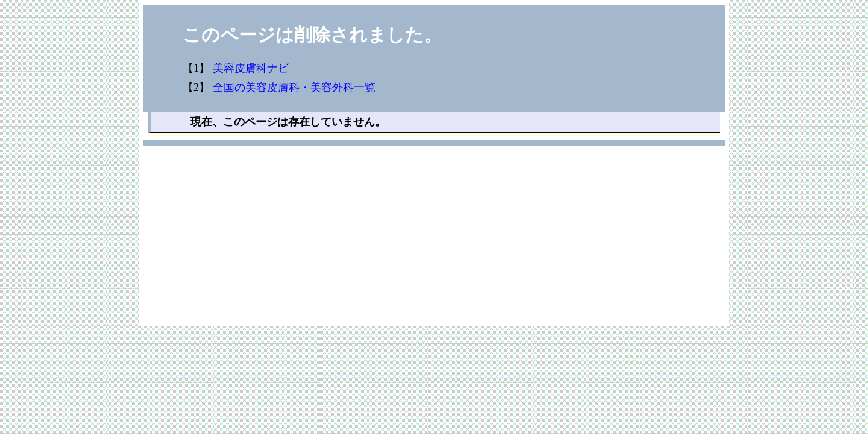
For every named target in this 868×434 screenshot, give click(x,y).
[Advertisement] (434, 242)
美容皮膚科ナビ (251, 68)
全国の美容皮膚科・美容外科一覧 (294, 87)
